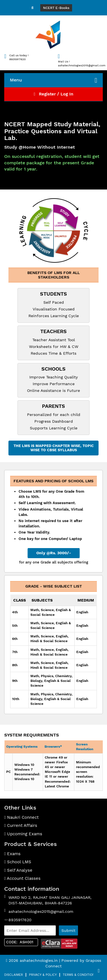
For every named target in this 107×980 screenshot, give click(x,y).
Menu (53, 80)
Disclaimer (14, 975)
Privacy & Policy (43, 975)
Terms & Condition (79, 975)
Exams (12, 854)
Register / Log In (53, 94)
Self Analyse (18, 870)
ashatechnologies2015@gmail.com (41, 911)
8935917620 (20, 920)
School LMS (18, 862)
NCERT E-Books (56, 8)
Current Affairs (21, 825)
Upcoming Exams (23, 834)
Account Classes (22, 878)
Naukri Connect (21, 817)
